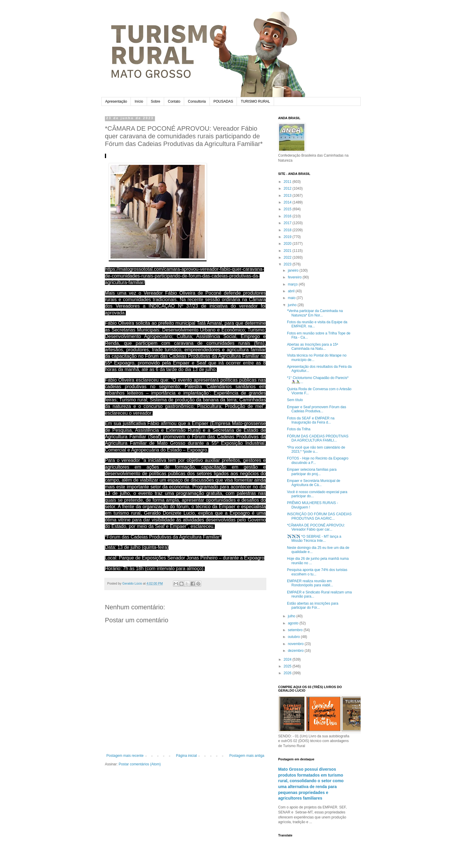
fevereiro (295, 277)
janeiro (294, 270)
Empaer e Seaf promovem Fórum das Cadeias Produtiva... (317, 409)
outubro (294, 637)
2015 (288, 209)
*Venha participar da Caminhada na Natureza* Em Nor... (315, 313)
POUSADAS (223, 101)
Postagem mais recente (125, 756)
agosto (294, 623)
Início (139, 101)
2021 (288, 251)
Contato (174, 101)
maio (292, 298)
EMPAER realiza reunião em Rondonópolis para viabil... (310, 583)
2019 (288, 237)
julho (292, 616)
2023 (288, 264)
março (293, 284)
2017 (288, 223)
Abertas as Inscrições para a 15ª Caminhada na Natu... (312, 347)
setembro (296, 630)
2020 (288, 244)
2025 (288, 666)
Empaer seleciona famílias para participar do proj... (312, 472)
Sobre (156, 101)
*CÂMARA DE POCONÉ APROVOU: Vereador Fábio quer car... (316, 527)
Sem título (295, 400)
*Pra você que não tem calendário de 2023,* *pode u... (316, 449)
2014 (288, 202)
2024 (288, 659)
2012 (288, 188)
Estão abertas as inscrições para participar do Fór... (313, 606)
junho (293, 305)
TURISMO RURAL (255, 101)
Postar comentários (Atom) (140, 764)
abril (292, 291)
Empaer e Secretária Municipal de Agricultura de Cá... (314, 483)
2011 (288, 182)
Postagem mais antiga (247, 756)
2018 (288, 230)
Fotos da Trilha (299, 429)
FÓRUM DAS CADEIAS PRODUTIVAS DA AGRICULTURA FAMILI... (318, 438)
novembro (296, 644)
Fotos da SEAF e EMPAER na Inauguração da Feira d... (311, 420)
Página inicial (186, 756)
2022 (288, 257)
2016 (288, 216)
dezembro (296, 651)
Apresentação (116, 101)
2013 (288, 196)
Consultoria (197, 101)
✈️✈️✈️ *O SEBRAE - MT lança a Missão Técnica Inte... (314, 539)
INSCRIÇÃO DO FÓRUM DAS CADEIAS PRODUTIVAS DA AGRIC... (319, 516)
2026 (288, 673)
